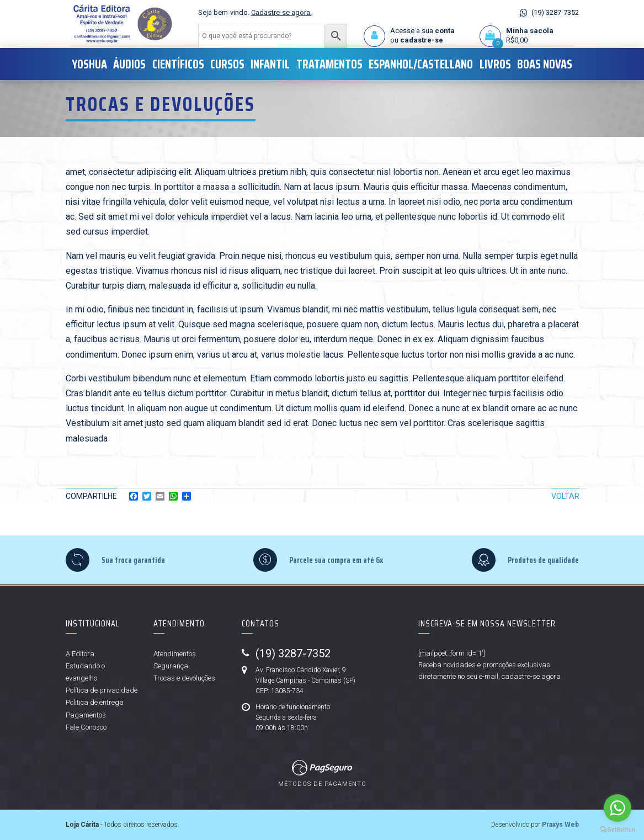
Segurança (171, 666)
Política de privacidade (102, 690)
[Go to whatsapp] (618, 808)
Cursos (227, 64)
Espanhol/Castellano (421, 64)
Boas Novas (545, 64)
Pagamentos (86, 715)
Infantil (270, 64)
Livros (495, 64)
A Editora (80, 654)
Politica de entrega (95, 702)
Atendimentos (175, 654)
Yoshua (89, 64)
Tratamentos (329, 64)
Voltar (565, 496)
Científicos (178, 64)
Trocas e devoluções (184, 678)
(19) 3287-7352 (555, 12)
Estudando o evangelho (85, 672)
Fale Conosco (86, 727)
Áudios (129, 64)
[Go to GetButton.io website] (618, 829)
